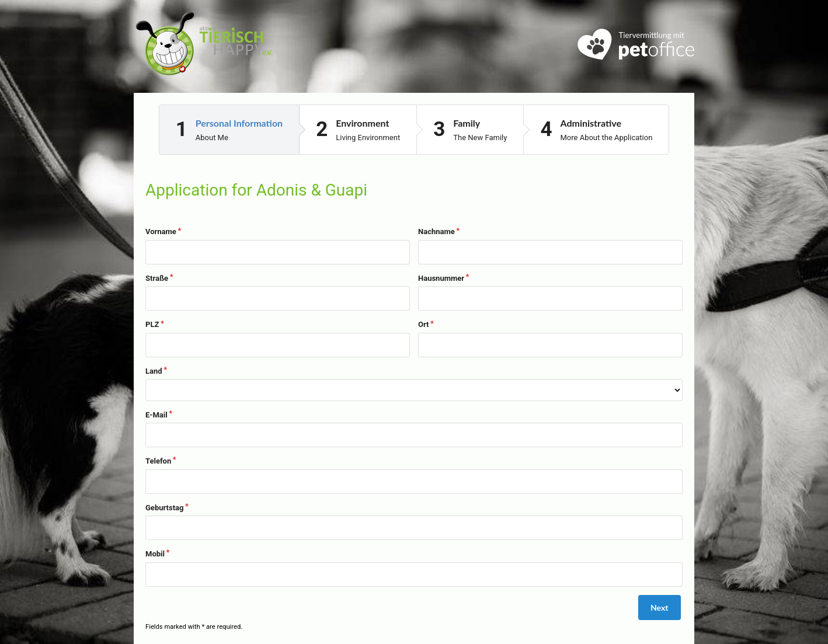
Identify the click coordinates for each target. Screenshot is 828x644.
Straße (157, 278)
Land (154, 371)
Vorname (161, 232)
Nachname (436, 232)
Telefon (158, 461)
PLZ (152, 324)
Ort (423, 324)
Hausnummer (441, 278)
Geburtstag (164, 508)
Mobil (155, 554)
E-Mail (156, 415)
